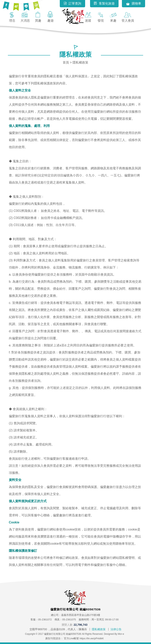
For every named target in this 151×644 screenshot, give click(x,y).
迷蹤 (88, 17)
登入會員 (128, 17)
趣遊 (51, 17)
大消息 (25, 17)
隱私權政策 (99, 629)
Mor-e (121, 634)
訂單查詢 (72, 3)
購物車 (134, 4)
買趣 (38, 17)
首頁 (66, 62)
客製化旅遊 (104, 3)
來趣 (113, 17)
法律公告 (116, 629)
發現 (101, 17)
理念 (12, 17)
